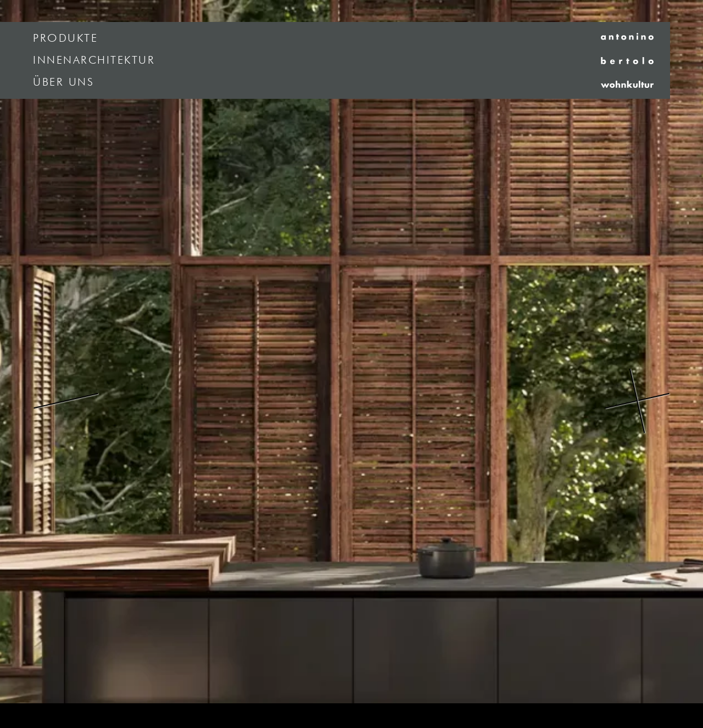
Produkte (65, 38)
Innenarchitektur (94, 60)
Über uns (63, 82)
